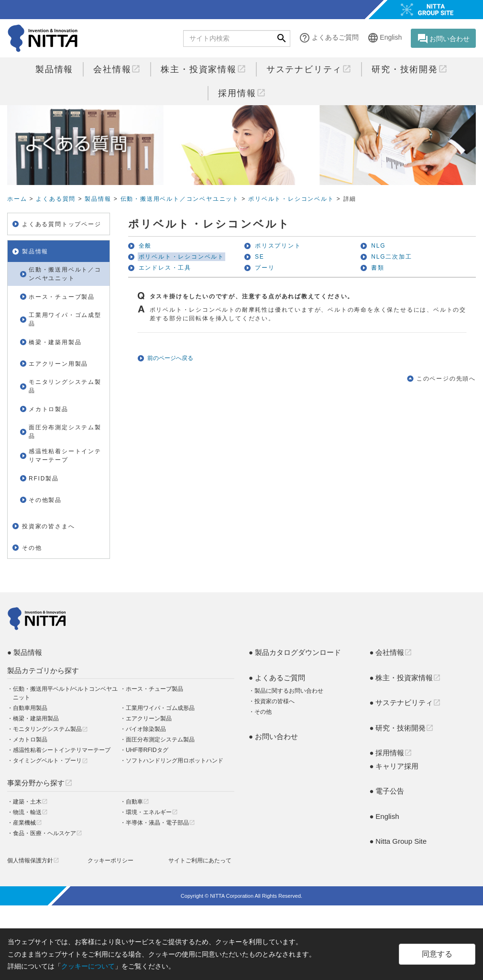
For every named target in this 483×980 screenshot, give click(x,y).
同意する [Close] (437, 954)
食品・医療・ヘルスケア (48, 833)
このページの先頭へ (446, 379)
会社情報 (117, 69)
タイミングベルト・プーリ (50, 761)
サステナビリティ (309, 69)
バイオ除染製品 (146, 729)
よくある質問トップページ (62, 224)
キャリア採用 (397, 766)
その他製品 (45, 500)
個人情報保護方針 (33, 860)
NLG (378, 246)
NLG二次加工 (391, 257)
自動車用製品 (30, 708)
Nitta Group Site (401, 841)
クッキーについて (88, 966)
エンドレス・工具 (165, 268)
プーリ (265, 268)
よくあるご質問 (329, 38)
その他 (32, 548)
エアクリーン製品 (149, 719)
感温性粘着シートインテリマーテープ (65, 456)
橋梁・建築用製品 (55, 342)
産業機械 (27, 823)
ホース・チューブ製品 (62, 297)
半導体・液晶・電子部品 (160, 823)
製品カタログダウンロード (298, 652)
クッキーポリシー (110, 860)
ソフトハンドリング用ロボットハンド (175, 761)
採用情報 (242, 93)
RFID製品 (44, 479)
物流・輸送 (30, 812)
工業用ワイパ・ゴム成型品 (65, 319)
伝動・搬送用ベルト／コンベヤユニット (180, 199)
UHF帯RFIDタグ (147, 750)
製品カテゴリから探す (43, 670)
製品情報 (54, 69)
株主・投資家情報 (203, 69)
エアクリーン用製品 (58, 364)
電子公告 (390, 791)
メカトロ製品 (49, 409)
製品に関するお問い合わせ (289, 691)
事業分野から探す (40, 783)
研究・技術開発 (410, 69)
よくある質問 (56, 199)
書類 (378, 268)
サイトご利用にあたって (200, 860)
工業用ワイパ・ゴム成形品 (160, 708)
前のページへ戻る (170, 358)
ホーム (17, 199)
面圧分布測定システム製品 (65, 432)
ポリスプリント (278, 246)
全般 (145, 246)
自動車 (137, 802)
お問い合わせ (443, 39)
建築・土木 (30, 802)
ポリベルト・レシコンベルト (291, 199)
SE (260, 257)
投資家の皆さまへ (48, 526)
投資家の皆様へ (274, 701)
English (384, 38)
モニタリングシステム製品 (65, 386)
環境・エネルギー (152, 812)
